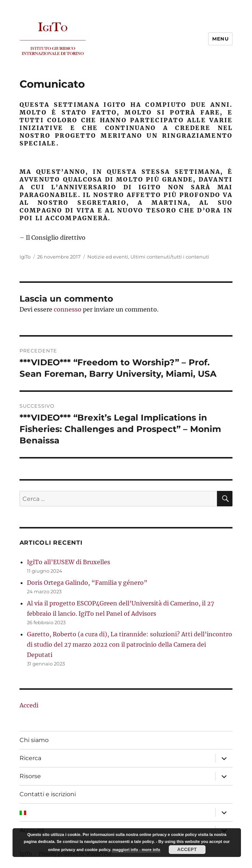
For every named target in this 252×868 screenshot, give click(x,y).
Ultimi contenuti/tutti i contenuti (170, 257)
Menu (220, 39)
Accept (187, 850)
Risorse (30, 776)
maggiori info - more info (136, 850)
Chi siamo (34, 740)
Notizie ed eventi (108, 257)
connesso (68, 309)
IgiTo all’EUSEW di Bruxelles (69, 562)
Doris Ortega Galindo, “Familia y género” (87, 583)
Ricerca (30, 758)
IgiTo (25, 257)
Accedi (29, 705)
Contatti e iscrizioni (48, 794)
